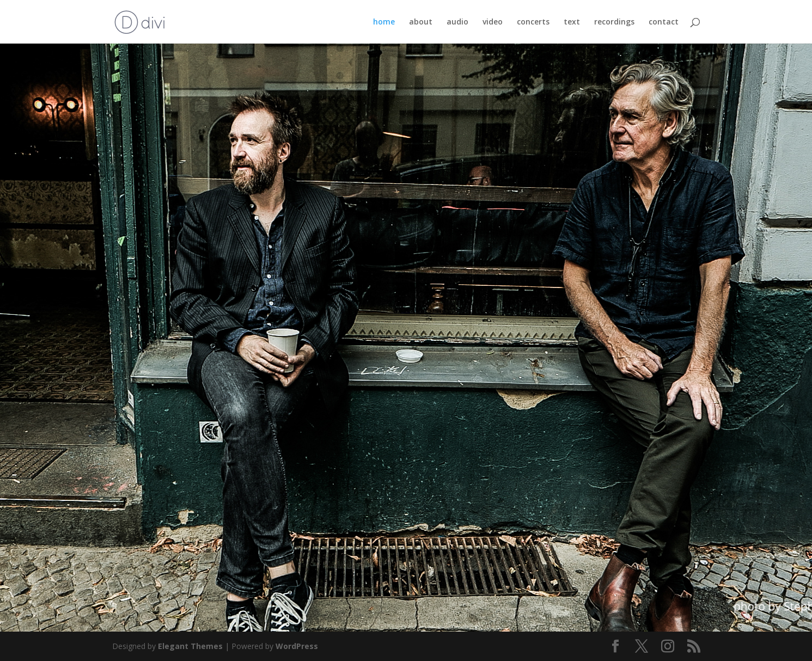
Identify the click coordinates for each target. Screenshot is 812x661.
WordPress (297, 646)
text (572, 22)
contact (664, 22)
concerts (533, 22)
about (421, 22)
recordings (614, 22)
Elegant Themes (190, 646)
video (493, 22)
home (384, 22)
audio (457, 22)
